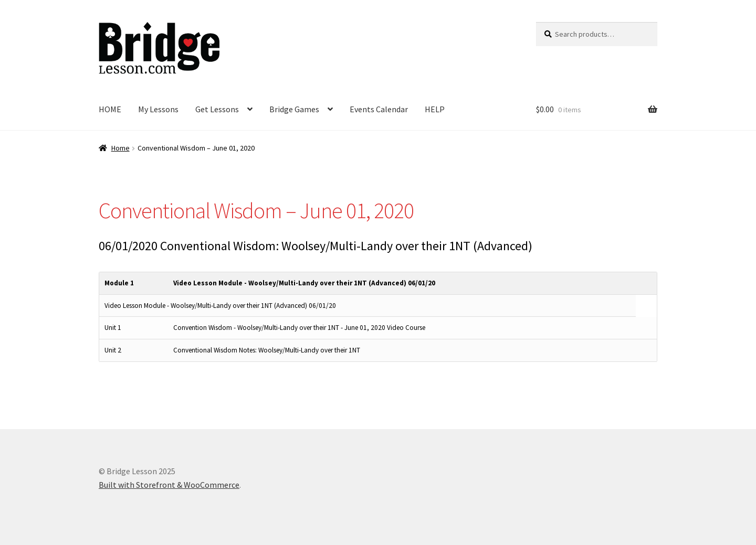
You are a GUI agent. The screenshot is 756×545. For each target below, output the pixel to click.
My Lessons (158, 109)
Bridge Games (294, 109)
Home (120, 148)
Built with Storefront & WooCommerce (169, 485)
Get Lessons (217, 109)
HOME (110, 109)
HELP (435, 109)
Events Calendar (379, 109)
